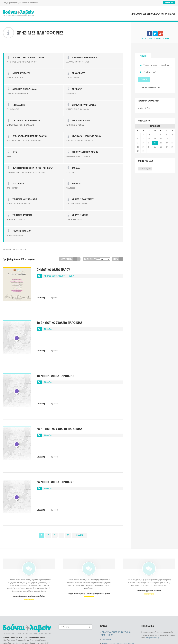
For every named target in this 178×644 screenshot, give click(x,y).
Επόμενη (80, 472)
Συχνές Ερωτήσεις (109, 587)
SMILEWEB (24, 640)
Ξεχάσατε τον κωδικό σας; (150, 87)
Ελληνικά (169, 3)
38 (68, 472)
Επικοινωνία (107, 576)
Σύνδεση (143, 56)
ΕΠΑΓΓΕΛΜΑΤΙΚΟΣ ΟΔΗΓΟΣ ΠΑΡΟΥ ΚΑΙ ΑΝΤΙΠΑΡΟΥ (153, 14)
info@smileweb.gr (153, 575)
